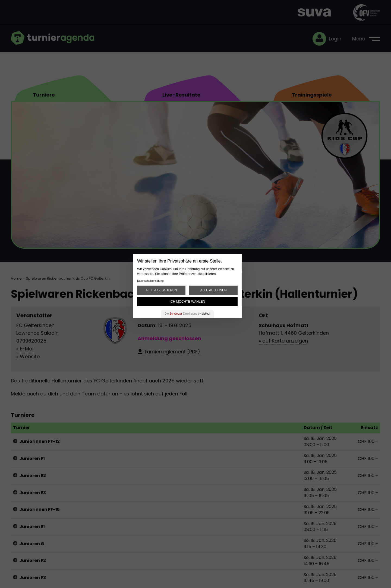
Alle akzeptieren (161, 290)
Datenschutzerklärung (150, 281)
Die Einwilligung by (187, 314)
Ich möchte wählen (187, 302)
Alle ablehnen (214, 290)
